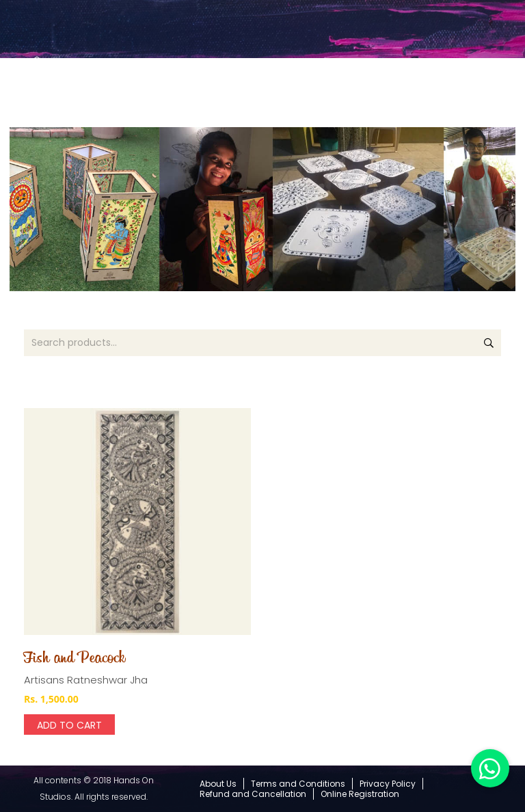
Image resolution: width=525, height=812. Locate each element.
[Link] (37, 80)
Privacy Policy (388, 784)
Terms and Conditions (298, 784)
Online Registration (360, 794)
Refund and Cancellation (253, 794)
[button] (490, 768)
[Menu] (509, 89)
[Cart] (468, 89)
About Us (218, 784)
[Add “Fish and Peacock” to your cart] (69, 725)
